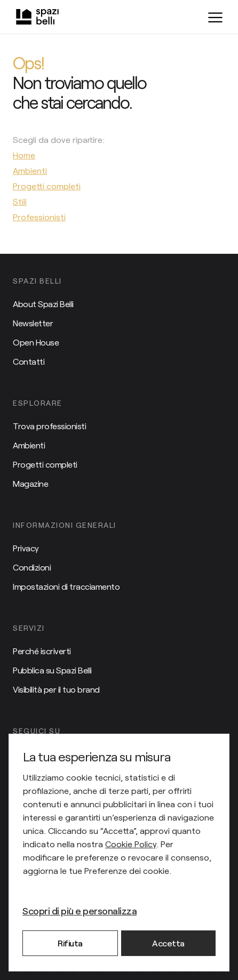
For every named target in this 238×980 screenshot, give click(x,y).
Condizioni (32, 567)
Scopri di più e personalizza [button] (80, 911)
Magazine (30, 483)
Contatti (29, 361)
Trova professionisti (49, 426)
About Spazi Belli (43, 304)
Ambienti (29, 445)
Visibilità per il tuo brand (56, 689)
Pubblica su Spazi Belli (52, 670)
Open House (36, 342)
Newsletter (33, 323)
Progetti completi (45, 464)
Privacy (26, 548)
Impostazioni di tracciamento (66, 586)
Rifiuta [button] (70, 943)
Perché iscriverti (42, 651)
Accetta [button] (168, 943)
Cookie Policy (131, 844)
